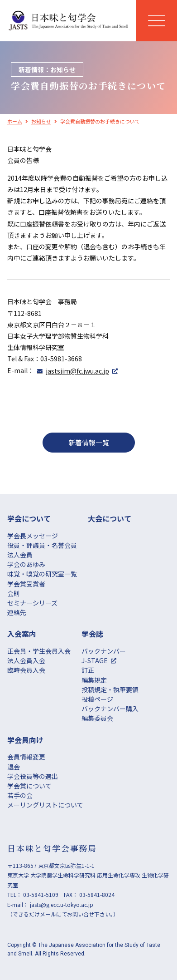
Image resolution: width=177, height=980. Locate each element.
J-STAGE (95, 660)
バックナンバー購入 (110, 709)
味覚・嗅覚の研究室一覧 (42, 574)
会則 (14, 593)
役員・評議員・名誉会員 (42, 545)
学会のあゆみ (26, 564)
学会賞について (29, 786)
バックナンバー (104, 651)
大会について (110, 518)
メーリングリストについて (45, 805)
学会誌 (92, 634)
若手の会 (20, 795)
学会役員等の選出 (33, 776)
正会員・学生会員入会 (39, 651)
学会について (29, 518)
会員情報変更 (26, 757)
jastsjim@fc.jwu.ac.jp (77, 371)
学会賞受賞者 (26, 584)
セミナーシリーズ (32, 603)
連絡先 (17, 612)
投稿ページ (97, 699)
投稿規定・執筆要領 (110, 689)
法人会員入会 (26, 660)
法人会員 (20, 555)
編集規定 (94, 680)
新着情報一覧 (89, 442)
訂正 (88, 670)
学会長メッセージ (33, 536)
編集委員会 (97, 718)
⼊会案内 (22, 634)
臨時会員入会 (26, 670)
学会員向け (25, 740)
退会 (14, 767)
